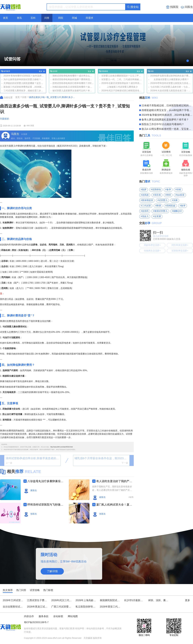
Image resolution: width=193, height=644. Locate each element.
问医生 (187, 7)
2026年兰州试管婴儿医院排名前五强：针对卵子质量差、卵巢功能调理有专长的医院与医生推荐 (13, 600)
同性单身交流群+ (180, 245)
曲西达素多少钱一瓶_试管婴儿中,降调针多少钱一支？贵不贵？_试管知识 (53, 97)
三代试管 (146, 206)
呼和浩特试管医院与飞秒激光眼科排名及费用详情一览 (46, 505)
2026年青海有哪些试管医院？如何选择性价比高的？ (24, 76)
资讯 (19, 18)
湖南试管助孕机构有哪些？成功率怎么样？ (73, 76)
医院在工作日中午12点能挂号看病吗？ (163, 124)
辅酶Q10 (177, 211)
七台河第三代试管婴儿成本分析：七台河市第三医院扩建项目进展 (171, 87)
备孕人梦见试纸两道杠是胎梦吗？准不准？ (165, 120)
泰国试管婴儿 (161, 211)
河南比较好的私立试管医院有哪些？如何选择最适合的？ (73, 87)
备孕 (169, 190)
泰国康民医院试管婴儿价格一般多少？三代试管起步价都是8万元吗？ (110, 600)
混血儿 (145, 216)
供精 (179, 190)
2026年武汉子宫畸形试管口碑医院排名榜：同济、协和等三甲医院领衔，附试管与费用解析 (122, 91)
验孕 (183, 206)
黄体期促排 (148, 200)
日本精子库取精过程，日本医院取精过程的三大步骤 (167, 106)
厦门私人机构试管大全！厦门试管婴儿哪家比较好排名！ (115, 505)
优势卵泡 (156, 190)
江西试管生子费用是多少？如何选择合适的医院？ (37, 600)
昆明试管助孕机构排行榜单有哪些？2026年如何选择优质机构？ (73, 83)
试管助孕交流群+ (180, 251)
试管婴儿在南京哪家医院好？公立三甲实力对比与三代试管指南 (122, 76)
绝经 (169, 195)
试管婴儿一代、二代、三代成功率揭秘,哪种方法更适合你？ (122, 79)
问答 (47, 18)
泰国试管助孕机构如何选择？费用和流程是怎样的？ (73, 79)
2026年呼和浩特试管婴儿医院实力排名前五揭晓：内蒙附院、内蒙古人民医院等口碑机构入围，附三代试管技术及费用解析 (171, 83)
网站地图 (73, 616)
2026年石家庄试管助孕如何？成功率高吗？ (122, 83)
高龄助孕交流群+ (152, 245)
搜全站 (133, 7)
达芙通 (158, 216)
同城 (74, 18)
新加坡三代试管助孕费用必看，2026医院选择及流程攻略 (24, 87)
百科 (33, 18)
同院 (61, 18)
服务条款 (44, 616)
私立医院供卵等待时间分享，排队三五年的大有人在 (86, 607)
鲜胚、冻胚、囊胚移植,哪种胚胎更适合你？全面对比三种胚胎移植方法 (159, 600)
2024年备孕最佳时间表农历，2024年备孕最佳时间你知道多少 (167, 115)
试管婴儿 (163, 200)
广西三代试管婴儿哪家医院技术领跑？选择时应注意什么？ (62, 607)
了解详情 (52, 571)
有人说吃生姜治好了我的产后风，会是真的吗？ (115, 481)
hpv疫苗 (181, 195)
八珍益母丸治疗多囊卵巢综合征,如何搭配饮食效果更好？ (46, 481)
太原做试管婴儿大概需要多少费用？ (171, 79)
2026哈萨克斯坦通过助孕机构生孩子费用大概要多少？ (171, 76)
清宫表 (158, 195)
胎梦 (144, 190)
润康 (175, 200)
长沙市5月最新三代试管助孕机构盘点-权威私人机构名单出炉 (134, 600)
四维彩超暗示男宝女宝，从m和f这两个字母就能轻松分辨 (167, 110)
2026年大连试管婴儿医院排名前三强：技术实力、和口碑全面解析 (171, 91)
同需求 (89, 18)
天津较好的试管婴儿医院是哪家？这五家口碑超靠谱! (24, 83)
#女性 (131, 497)
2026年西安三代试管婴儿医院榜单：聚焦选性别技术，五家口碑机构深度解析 (110, 607)
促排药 (145, 211)
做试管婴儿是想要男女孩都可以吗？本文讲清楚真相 (73, 91)
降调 (159, 206)
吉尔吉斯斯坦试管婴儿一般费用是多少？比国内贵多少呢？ (13, 607)
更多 (42, 71)
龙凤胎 (145, 195)
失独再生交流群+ (152, 251)
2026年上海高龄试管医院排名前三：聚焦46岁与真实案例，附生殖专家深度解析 (86, 600)
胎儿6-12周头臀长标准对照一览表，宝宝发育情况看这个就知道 (167, 129)
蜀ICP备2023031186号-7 (36, 622)
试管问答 (12, 59)
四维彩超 (171, 206)
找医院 (172, 7)
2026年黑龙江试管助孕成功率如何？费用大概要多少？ (37, 607)
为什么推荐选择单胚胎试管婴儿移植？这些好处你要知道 (24, 79)
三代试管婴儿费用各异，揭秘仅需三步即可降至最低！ (24, 91)
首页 (6, 18)
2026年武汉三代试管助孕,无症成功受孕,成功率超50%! (62, 600)
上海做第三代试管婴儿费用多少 (122, 87)
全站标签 (58, 616)
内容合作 (29, 616)
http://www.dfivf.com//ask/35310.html (62, 447)
